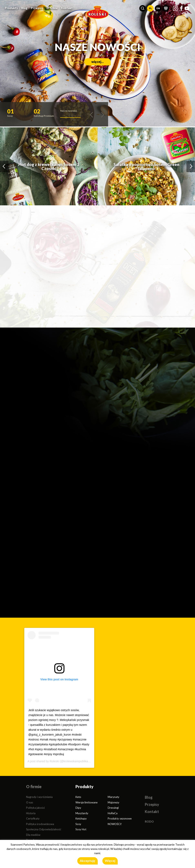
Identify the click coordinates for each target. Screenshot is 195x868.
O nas (30, 802)
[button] (143, 8)
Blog (24, 8)
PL (150, 8)
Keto (78, 797)
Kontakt (67, 8)
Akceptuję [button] (88, 861)
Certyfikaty (33, 818)
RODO (149, 821)
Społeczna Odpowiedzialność (44, 829)
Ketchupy (81, 818)
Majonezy (114, 802)
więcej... (97, 62)
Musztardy (82, 813)
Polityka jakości (35, 808)
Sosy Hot (81, 829)
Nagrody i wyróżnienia (39, 797)
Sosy (78, 824)
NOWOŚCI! (115, 824)
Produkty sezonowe (120, 818)
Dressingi (113, 808)
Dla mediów (33, 835)
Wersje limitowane (86, 802)
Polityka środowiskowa (40, 824)
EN (158, 8)
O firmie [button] (52, 8)
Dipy (78, 808)
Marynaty (114, 797)
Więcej (110, 861)
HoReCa (113, 813)
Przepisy (37, 8)
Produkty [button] (11, 8)
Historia (31, 813)
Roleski (54, 761)
